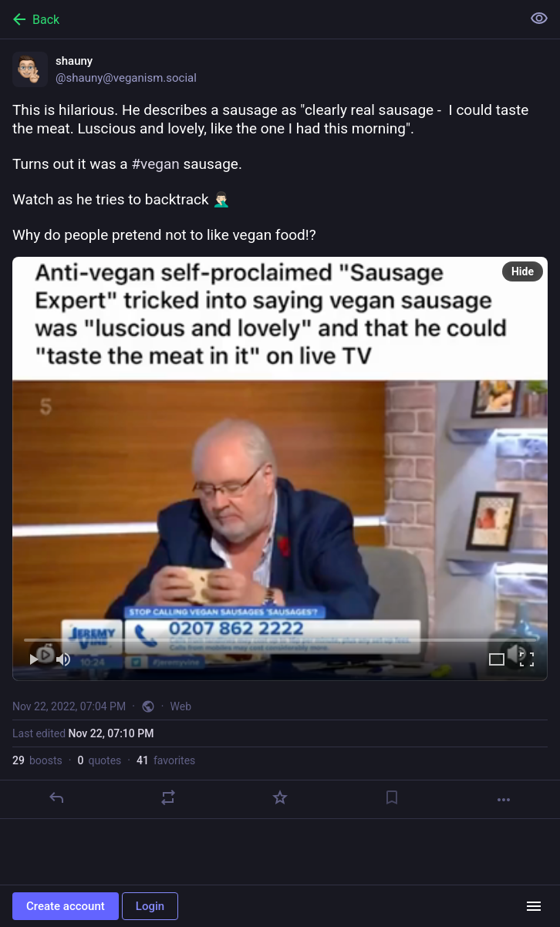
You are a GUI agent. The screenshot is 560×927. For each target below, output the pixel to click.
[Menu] (534, 906)
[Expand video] (497, 661)
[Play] (33, 661)
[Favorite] (280, 797)
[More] (504, 800)
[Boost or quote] (168, 797)
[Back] (259, 19)
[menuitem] (280, 469)
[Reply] (56, 797)
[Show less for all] (539, 19)
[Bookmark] (392, 797)
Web (181, 706)
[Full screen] (527, 661)
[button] (280, 469)
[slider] (280, 637)
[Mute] (63, 661)
